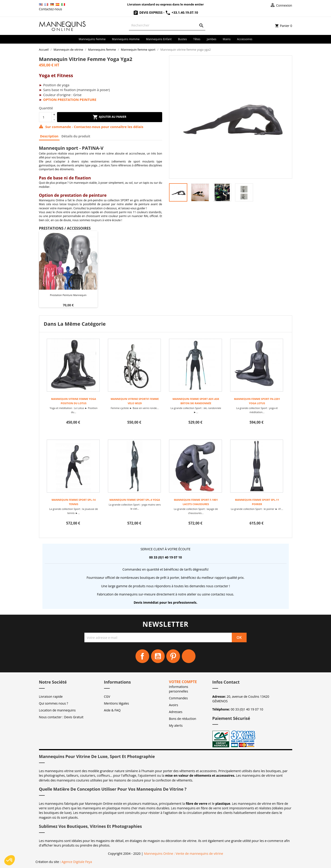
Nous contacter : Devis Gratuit (61, 717)
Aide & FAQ (112, 710)
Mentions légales (117, 703)
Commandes (179, 698)
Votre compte (183, 682)
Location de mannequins (57, 710)
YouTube (158, 656)
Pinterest (173, 656)
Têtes (197, 39)
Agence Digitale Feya (77, 862)
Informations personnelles (179, 689)
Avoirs (174, 705)
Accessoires (245, 39)
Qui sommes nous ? (54, 703)
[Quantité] (45, 117)
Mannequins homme (126, 39)
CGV (107, 696)
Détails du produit (76, 136)
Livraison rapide (51, 696)
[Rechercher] (167, 25)
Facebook (142, 656)
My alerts (176, 725)
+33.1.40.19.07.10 (182, 12)
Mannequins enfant (159, 39)
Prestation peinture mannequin (68, 295)
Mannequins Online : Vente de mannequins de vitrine (184, 854)
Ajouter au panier (109, 117)
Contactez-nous (51, 9)
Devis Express (148, 12)
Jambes (211, 39)
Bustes (183, 39)
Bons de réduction (183, 719)
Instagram (189, 656)
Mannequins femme (92, 39)
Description (49, 136)
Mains (227, 39)
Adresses (176, 712)
